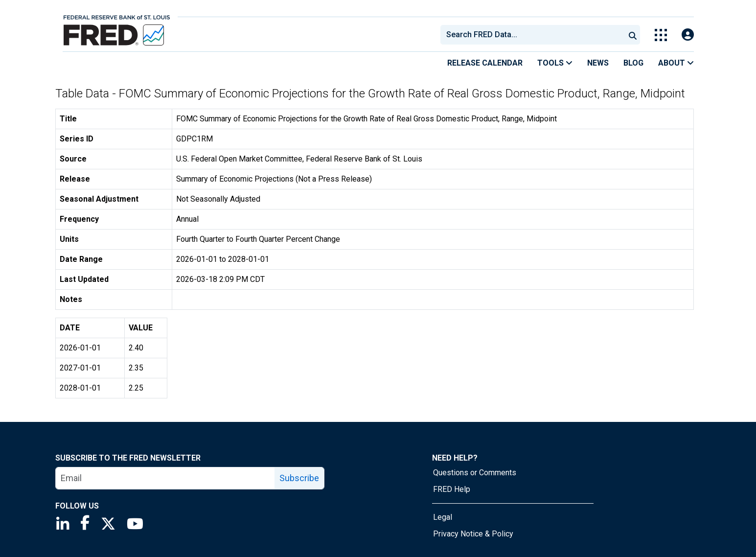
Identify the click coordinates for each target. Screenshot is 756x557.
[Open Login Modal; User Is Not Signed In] (688, 35)
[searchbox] (534, 35)
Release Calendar (485, 63)
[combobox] (532, 35)
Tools (555, 63)
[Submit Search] (633, 35)
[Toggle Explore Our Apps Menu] (661, 35)
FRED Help (452, 489)
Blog (633, 63)
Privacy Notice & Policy (473, 534)
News (598, 63)
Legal (443, 517)
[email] (165, 478)
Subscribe (299, 478)
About (676, 63)
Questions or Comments (475, 473)
